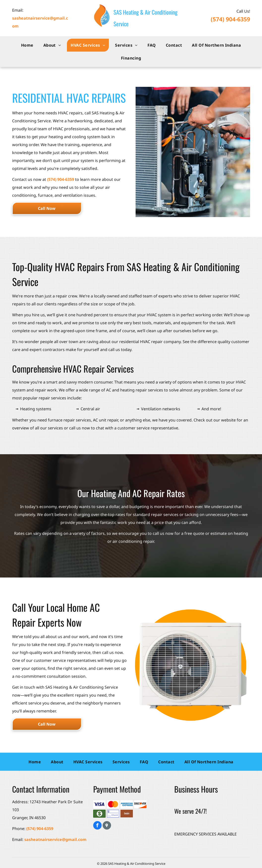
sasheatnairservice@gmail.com (55, 839)
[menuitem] (27, 45)
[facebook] (97, 826)
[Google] (107, 826)
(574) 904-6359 (230, 19)
